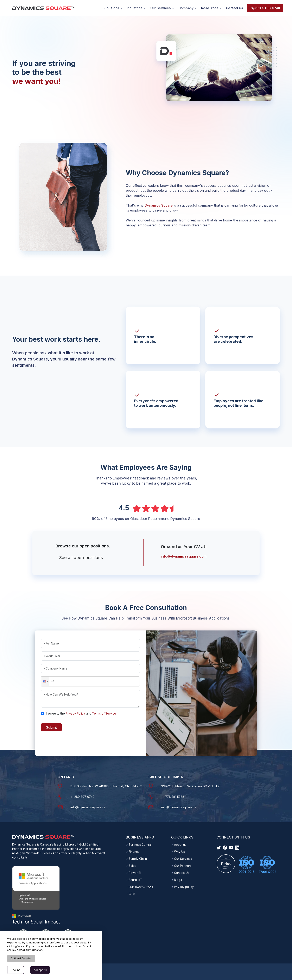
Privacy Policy (75, 713)
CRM (132, 894)
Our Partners (183, 866)
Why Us (179, 852)
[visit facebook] (225, 847)
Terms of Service (104, 713)
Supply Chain (138, 859)
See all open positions (81, 557)
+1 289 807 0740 (82, 797)
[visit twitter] (219, 847)
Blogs (178, 880)
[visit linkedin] (237, 847)
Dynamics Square (159, 205)
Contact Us (234, 8)
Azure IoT (135, 880)
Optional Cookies (21, 958)
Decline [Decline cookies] (16, 970)
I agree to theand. (82, 713)
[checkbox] (43, 713)
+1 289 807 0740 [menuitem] (266, 8)
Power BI (135, 873)
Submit (51, 727)
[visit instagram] (231, 847)
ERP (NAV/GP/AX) (141, 887)
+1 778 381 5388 (173, 797)
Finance (134, 852)
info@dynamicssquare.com (184, 556)
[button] (45, 681)
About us (180, 844)
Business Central (140, 844)
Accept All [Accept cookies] (40, 970)
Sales (132, 866)
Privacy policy (184, 887)
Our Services (183, 859)
